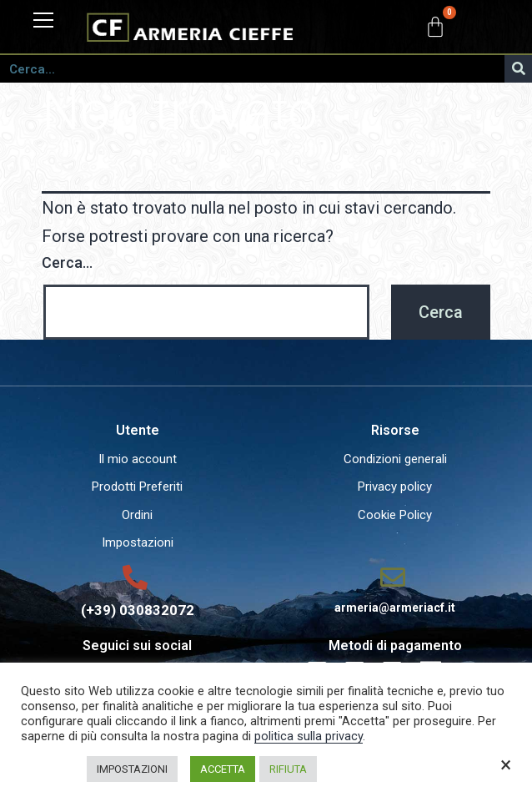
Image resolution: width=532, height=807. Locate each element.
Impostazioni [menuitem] (138, 542)
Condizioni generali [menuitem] (395, 459)
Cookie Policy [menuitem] (395, 515)
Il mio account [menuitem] (138, 459)
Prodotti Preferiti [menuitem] (137, 487)
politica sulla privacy (309, 736)
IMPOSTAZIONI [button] (132, 769)
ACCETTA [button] (223, 769)
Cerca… (67, 262)
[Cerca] (518, 69)
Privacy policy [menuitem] (395, 487)
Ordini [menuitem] (137, 515)
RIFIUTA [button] (288, 769)
